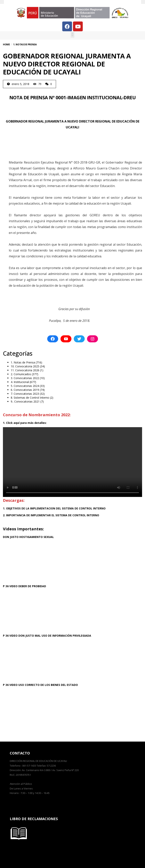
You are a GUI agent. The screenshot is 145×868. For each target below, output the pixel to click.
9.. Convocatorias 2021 (25, 401)
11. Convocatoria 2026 (25, 370)
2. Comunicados (21, 374)
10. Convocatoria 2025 (25, 366)
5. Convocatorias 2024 (25, 386)
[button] (72, 34)
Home (6, 44)
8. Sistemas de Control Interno (30, 398)
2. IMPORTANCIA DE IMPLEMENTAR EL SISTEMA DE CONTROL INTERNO (51, 515)
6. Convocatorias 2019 (25, 390)
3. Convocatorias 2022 (25, 378)
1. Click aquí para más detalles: (25, 423)
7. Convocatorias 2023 (25, 394)
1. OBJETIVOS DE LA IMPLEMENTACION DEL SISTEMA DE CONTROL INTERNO (54, 508)
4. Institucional (20, 382)
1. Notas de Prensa (23, 362)
